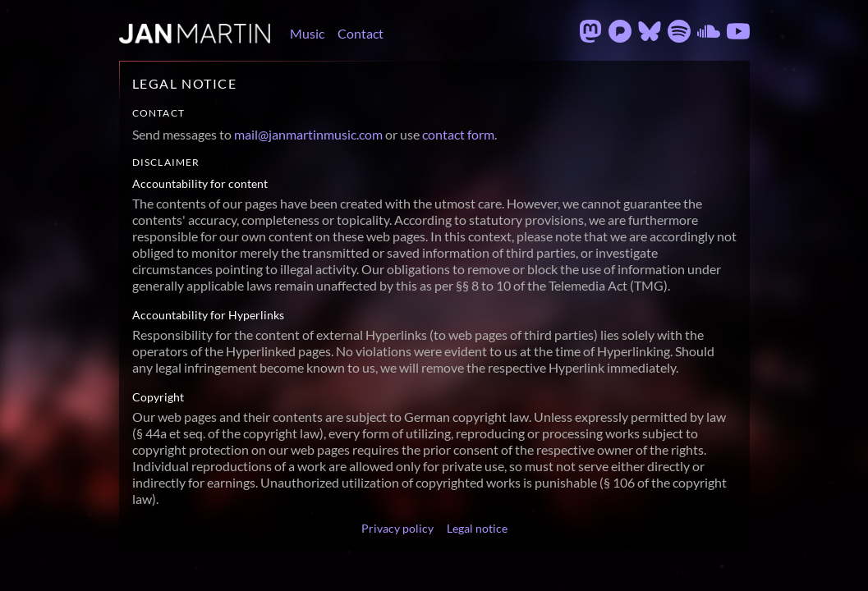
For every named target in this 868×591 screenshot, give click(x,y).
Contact (361, 33)
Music (307, 33)
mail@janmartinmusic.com (308, 134)
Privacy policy (397, 528)
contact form (458, 134)
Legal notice (477, 528)
